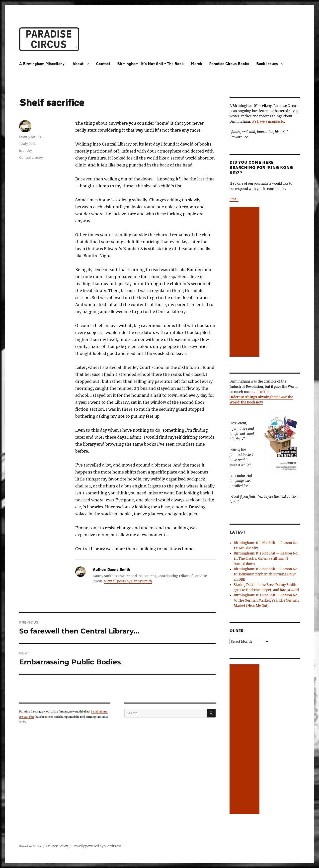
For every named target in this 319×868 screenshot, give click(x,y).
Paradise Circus (30, 846)
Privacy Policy (57, 846)
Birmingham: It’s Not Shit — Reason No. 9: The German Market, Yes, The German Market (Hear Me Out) (266, 600)
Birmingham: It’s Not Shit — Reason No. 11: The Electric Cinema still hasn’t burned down (266, 559)
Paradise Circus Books (229, 64)
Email (234, 199)
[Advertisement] (245, 282)
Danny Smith (30, 137)
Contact (103, 64)
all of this (263, 392)
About (78, 64)
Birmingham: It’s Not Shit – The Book (151, 64)
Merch (197, 64)
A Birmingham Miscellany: (42, 64)
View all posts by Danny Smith (128, 581)
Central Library (31, 158)
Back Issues (267, 64)
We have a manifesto (268, 121)
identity (26, 151)
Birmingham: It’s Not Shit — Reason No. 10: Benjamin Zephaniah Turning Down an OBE (266, 574)
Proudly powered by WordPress (97, 846)
